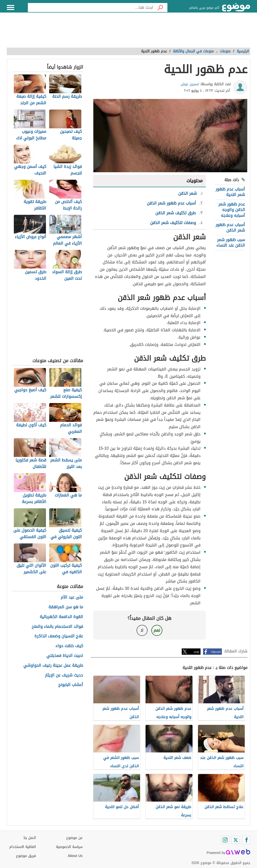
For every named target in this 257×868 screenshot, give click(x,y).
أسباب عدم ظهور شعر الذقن (230, 227)
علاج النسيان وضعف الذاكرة (59, 636)
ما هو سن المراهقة (66, 607)
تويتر (197, 652)
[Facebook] (246, 840)
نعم (157, 630)
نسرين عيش (190, 84)
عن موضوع (74, 838)
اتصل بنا (30, 838)
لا (142, 630)
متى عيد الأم (72, 597)
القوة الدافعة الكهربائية (61, 617)
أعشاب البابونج (71, 685)
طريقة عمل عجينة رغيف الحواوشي (53, 666)
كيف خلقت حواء (69, 646)
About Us (75, 856)
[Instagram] (225, 840)
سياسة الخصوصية (69, 847)
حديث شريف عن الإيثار (64, 675)
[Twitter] (236, 840)
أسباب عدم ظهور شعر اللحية (230, 192)
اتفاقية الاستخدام (23, 847)
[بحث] (160, 8)
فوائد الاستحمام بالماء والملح (57, 627)
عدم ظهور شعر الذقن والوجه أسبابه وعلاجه (232, 210)
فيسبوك (216, 652)
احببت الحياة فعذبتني (65, 656)
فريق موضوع (26, 856)
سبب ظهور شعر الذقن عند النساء (231, 243)
